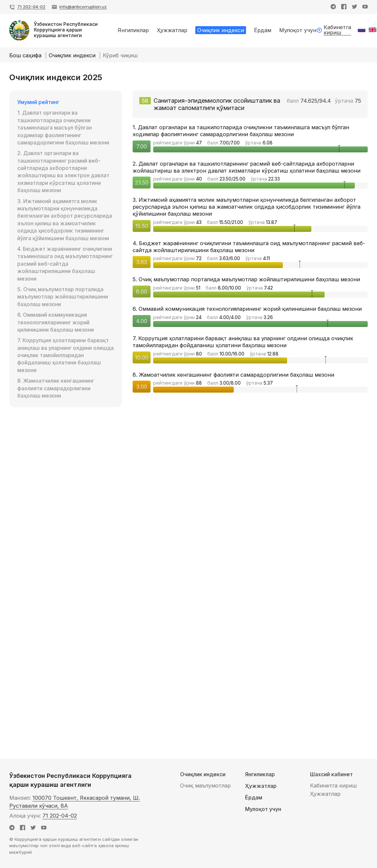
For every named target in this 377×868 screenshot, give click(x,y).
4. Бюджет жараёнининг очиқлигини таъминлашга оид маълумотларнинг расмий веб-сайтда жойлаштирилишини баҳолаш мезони (65, 264)
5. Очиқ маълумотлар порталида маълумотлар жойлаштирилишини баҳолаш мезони (63, 297)
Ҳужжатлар (261, 786)
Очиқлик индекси (73, 55)
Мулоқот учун (263, 809)
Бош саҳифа (26, 55)
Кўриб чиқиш (120, 55)
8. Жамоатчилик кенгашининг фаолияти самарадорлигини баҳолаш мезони (56, 388)
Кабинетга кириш (333, 786)
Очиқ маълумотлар (205, 786)
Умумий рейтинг (38, 102)
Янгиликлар (260, 774)
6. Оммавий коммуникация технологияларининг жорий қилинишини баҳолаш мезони (56, 322)
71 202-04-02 (60, 816)
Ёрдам (254, 798)
